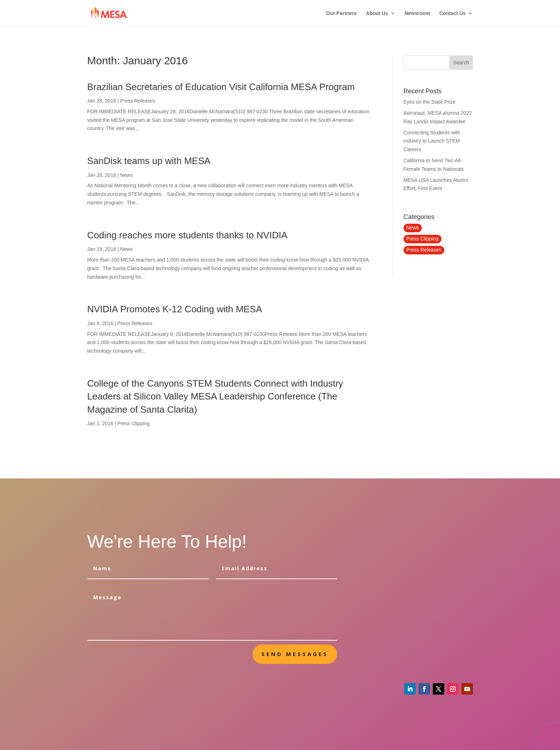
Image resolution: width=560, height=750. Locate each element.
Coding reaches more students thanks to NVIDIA (187, 235)
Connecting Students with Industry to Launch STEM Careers (432, 141)
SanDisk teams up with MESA (149, 161)
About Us (377, 13)
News (126, 175)
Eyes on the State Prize (430, 102)
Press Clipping (134, 423)
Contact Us (452, 13)
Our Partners (341, 13)
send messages (295, 654)
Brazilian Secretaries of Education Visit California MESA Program (221, 87)
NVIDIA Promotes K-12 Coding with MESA (175, 309)
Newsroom (417, 13)
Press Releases (137, 101)
